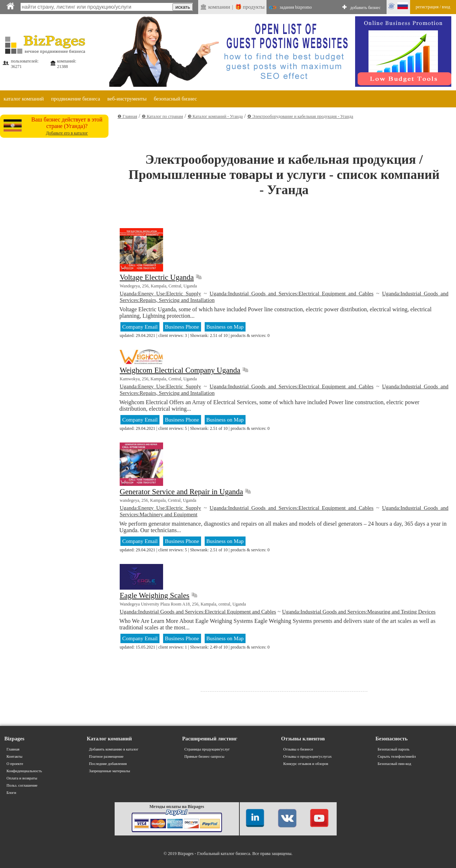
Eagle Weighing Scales (155, 595)
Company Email (140, 327)
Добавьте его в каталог (67, 133)
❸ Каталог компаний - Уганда (215, 116)
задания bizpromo (296, 7)
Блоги (11, 793)
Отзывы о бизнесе (298, 749)
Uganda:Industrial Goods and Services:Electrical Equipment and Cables (292, 294)
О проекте (15, 764)
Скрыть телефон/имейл (397, 756)
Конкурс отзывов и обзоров (306, 764)
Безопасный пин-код (394, 764)
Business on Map (225, 327)
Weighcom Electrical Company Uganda (180, 370)
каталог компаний (24, 99)
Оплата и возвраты (22, 778)
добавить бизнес (366, 8)
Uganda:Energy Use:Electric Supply (160, 294)
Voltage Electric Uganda (157, 277)
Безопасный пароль (393, 749)
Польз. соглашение (22, 785)
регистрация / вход (433, 7)
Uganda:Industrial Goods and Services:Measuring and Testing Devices (359, 612)
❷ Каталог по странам (162, 116)
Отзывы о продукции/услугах (307, 756)
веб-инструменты (127, 99)
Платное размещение (106, 756)
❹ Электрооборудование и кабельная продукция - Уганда (300, 116)
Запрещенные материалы (109, 771)
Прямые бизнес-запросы (204, 756)
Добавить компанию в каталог (114, 749)
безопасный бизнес (175, 99)
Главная (13, 749)
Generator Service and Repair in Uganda (181, 492)
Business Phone (182, 327)
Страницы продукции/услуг (207, 749)
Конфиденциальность (24, 771)
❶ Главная (127, 116)
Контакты (14, 756)
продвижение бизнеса (76, 99)
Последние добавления (108, 764)
